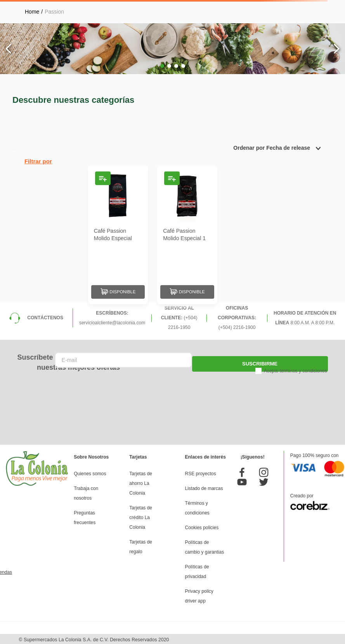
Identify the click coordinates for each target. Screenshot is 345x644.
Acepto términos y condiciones (296, 369)
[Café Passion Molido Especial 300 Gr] (118, 234)
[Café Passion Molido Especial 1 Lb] (187, 234)
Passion (54, 12)
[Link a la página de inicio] (32, 12)
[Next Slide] (336, 49)
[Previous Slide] (9, 49)
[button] (162, 66)
